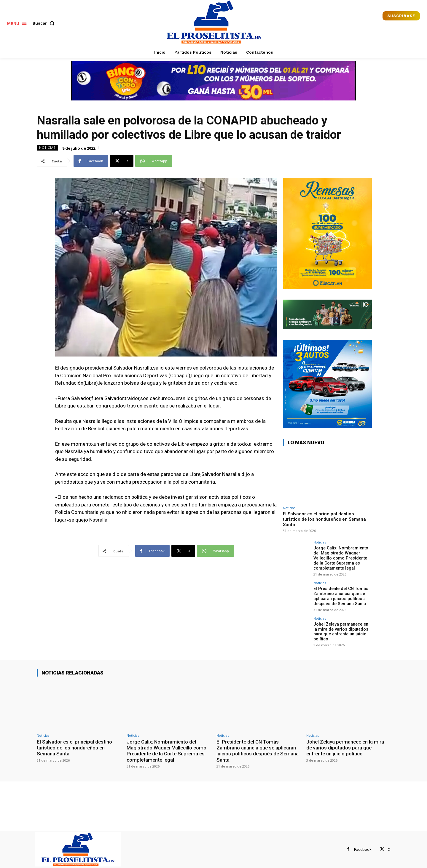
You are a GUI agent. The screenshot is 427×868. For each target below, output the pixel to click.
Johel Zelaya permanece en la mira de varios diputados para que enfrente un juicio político (343, 631)
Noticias (47, 148)
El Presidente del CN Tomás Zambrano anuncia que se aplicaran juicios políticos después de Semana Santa (340, 596)
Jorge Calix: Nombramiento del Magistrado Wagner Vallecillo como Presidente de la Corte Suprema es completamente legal (341, 558)
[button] (45, 23)
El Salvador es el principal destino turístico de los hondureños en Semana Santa (324, 519)
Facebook (363, 849)
